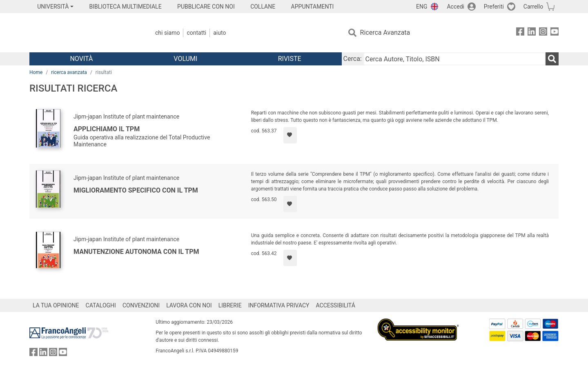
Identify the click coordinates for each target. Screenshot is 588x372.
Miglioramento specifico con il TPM (136, 190)
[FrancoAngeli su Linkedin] (532, 33)
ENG (422, 7)
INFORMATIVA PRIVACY (279, 305)
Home (36, 72)
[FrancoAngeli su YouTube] (555, 33)
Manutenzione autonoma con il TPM (136, 252)
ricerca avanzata (69, 72)
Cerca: (353, 59)
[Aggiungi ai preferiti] (290, 135)
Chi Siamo (167, 33)
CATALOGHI (101, 305)
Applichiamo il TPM (107, 129)
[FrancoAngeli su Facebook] (520, 33)
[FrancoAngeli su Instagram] (543, 33)
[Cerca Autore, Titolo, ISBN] (454, 59)
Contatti (196, 33)
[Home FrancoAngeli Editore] (84, 33)
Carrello (533, 7)
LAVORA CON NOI (189, 305)
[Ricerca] (552, 59)
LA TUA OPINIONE (56, 305)
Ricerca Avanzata (385, 32)
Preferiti (494, 7)
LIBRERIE (230, 305)
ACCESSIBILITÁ (336, 305)
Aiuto (219, 33)
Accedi (455, 7)
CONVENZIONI (141, 305)
